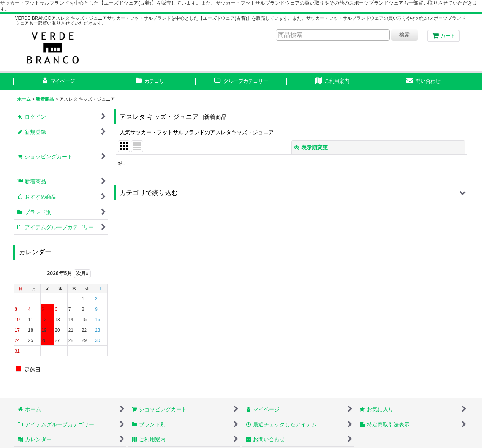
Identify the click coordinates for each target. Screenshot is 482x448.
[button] (292, 193)
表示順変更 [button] (311, 147)
